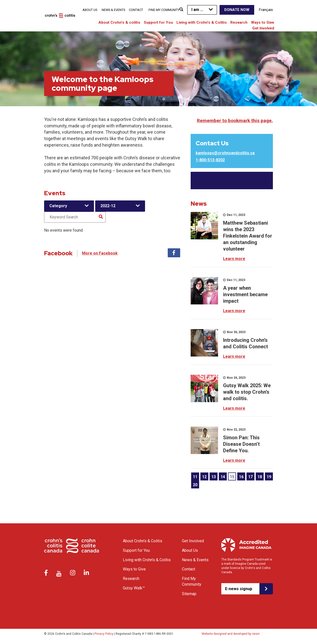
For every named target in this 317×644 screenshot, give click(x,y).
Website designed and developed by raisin (231, 634)
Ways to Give (263, 22)
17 (250, 477)
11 (195, 477)
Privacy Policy (104, 634)
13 (214, 477)
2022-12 (108, 206)
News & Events (113, 10)
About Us (90, 10)
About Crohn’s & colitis (119, 22)
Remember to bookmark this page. (235, 121)
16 (241, 477)
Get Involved (263, 28)
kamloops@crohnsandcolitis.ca (225, 153)
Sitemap (189, 594)
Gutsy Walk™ (134, 588)
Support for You (158, 22)
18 (260, 477)
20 (195, 485)
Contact (136, 10)
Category (58, 206)
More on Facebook (100, 253)
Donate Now (237, 10)
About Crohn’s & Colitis (143, 541)
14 (223, 477)
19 (269, 477)
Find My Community (164, 10)
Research (239, 22)
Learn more (234, 259)
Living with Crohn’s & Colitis (202, 22)
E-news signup (239, 589)
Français (266, 10)
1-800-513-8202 (210, 160)
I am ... (197, 10)
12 (204, 477)
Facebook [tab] (174, 253)
